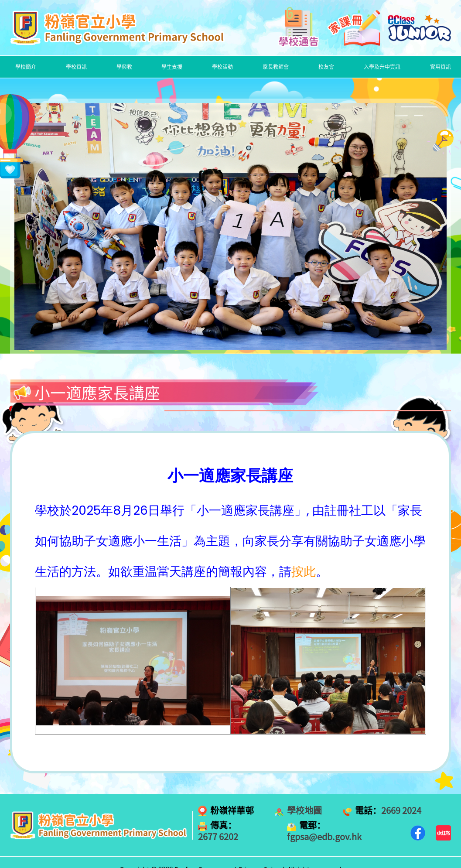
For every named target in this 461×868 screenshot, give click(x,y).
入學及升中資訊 (382, 67)
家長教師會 (276, 67)
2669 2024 (401, 810)
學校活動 (222, 67)
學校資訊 (76, 67)
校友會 (326, 67)
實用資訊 (441, 67)
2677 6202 (218, 837)
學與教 (124, 67)
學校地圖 (304, 810)
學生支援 (172, 67)
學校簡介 (26, 67)
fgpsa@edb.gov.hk (324, 837)
